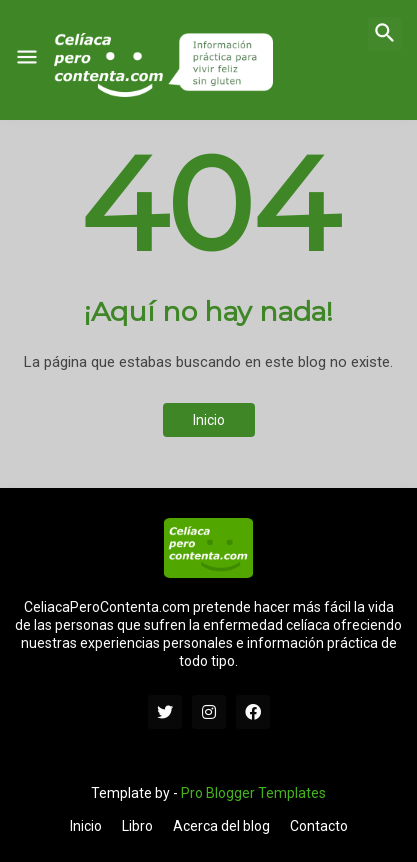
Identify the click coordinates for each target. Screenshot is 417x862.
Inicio (209, 420)
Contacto (319, 826)
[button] (27, 58)
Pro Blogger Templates (253, 793)
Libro (137, 826)
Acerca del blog (221, 826)
